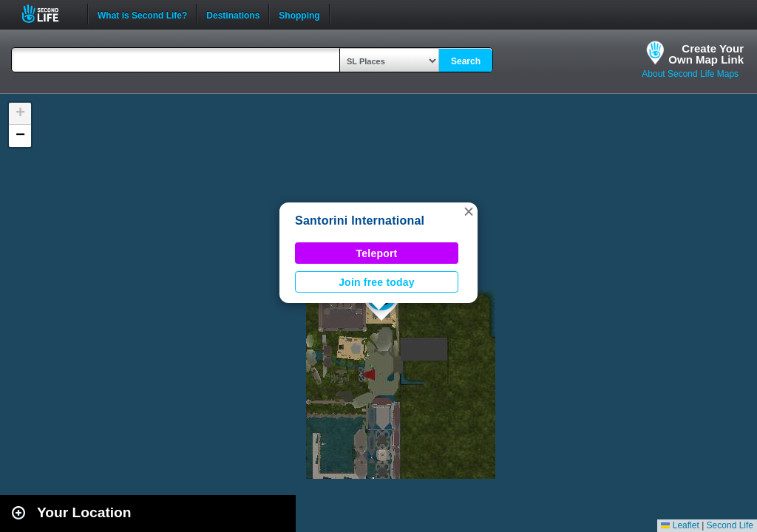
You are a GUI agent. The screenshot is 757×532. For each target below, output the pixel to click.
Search (466, 61)
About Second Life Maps (690, 74)
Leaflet (680, 525)
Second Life (48, 14)
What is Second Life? (142, 14)
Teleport (377, 253)
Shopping (299, 14)
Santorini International (360, 221)
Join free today (377, 282)
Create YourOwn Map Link (706, 54)
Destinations (233, 14)
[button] (469, 211)
